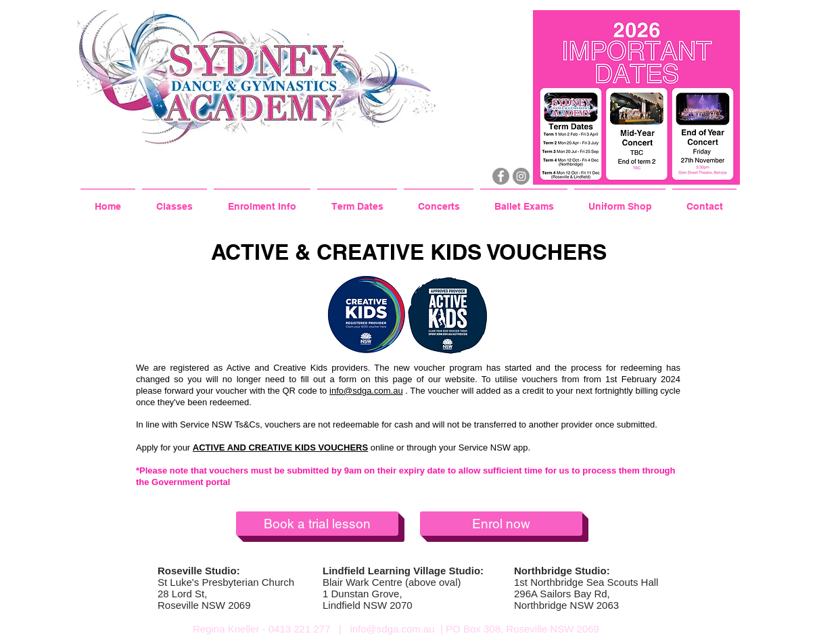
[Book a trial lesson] (317, 524)
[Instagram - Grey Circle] (521, 176)
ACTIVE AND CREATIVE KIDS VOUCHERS (280, 447)
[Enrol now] (501, 524)
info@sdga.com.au (366, 391)
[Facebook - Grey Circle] (501, 176)
